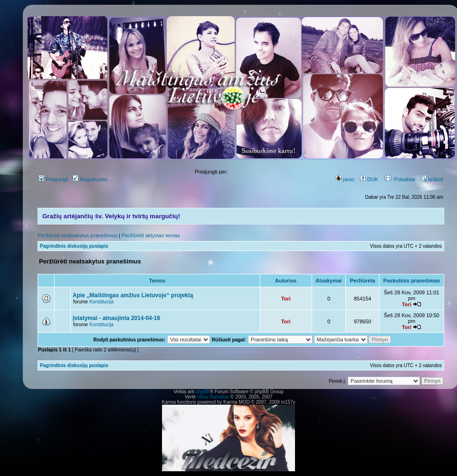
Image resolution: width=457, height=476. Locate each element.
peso (345, 179)
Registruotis (90, 179)
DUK (369, 179)
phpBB (203, 392)
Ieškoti (432, 179)
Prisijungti (53, 179)
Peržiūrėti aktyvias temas (151, 235)
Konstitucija (101, 302)
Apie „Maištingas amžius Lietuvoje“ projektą (133, 295)
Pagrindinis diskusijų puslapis (74, 246)
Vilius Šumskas (213, 397)
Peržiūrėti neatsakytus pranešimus (77, 235)
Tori (286, 299)
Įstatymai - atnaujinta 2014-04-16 (116, 318)
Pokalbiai (400, 179)
